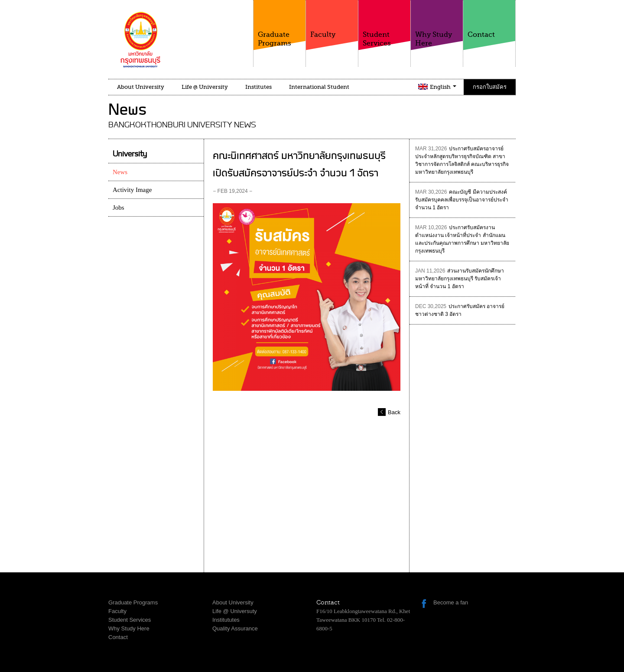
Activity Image (132, 190)
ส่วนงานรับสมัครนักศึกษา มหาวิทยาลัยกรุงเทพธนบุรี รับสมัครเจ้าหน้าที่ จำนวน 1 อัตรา (460, 279)
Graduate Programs (279, 24)
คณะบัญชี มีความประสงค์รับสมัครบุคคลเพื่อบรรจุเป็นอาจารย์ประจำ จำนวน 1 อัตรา (462, 200)
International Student (319, 87)
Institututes (226, 620)
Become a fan (451, 602)
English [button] (443, 87)
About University (141, 87)
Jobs (119, 208)
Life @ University (205, 87)
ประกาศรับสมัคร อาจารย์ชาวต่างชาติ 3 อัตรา (460, 310)
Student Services (384, 24)
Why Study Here (437, 24)
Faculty (332, 19)
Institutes (258, 87)
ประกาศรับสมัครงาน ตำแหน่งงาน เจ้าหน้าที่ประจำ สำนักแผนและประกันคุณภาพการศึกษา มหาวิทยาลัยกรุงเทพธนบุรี (462, 239)
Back (394, 412)
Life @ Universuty (235, 611)
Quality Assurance (235, 628)
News (120, 172)
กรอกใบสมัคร (490, 87)
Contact (489, 19)
